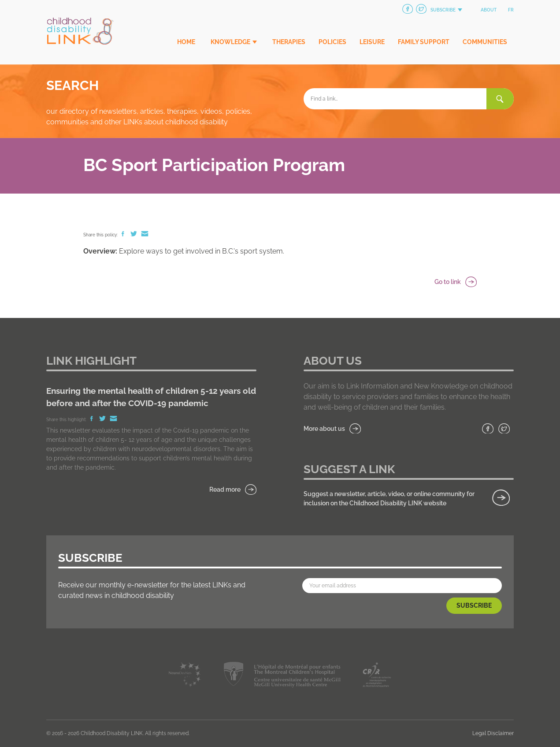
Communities (485, 42)
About (489, 10)
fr (511, 10)
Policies (332, 42)
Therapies (289, 42)
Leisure (372, 42)
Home (186, 42)
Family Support (424, 42)
